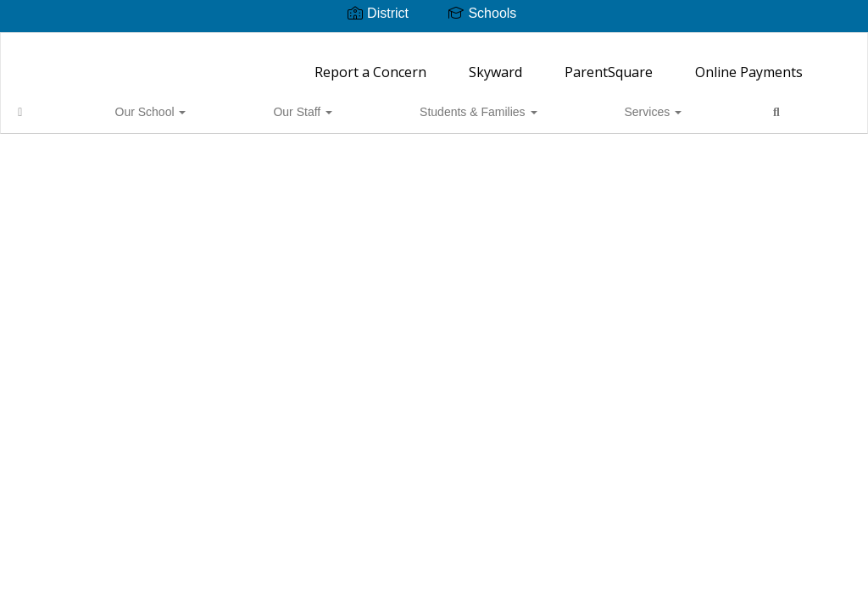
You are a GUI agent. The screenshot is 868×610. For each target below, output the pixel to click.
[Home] (47, 103)
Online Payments (749, 64)
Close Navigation (571, 110)
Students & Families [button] (319, 103)
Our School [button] (115, 103)
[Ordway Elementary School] (434, 44)
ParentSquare (609, 64)
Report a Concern (370, 64)
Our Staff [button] (205, 103)
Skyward (495, 64)
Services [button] (432, 103)
